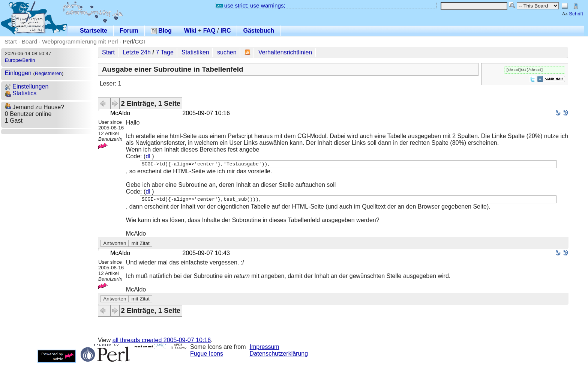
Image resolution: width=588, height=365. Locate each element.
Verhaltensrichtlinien (285, 52)
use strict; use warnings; (251, 5)
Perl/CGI (134, 41)
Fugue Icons (207, 356)
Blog (161, 31)
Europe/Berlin (20, 60)
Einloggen (18, 73)
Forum (129, 31)
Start (11, 41)
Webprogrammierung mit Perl (80, 41)
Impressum (265, 349)
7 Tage (165, 52)
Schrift (572, 14)
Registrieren (48, 73)
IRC (226, 31)
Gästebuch (259, 31)
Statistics (21, 93)
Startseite (94, 31)
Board (29, 41)
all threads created (162, 342)
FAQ (209, 31)
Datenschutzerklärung (279, 356)
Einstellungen (27, 86)
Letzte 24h (137, 52)
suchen (227, 52)
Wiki (190, 31)
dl (148, 156)
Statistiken (195, 52)
